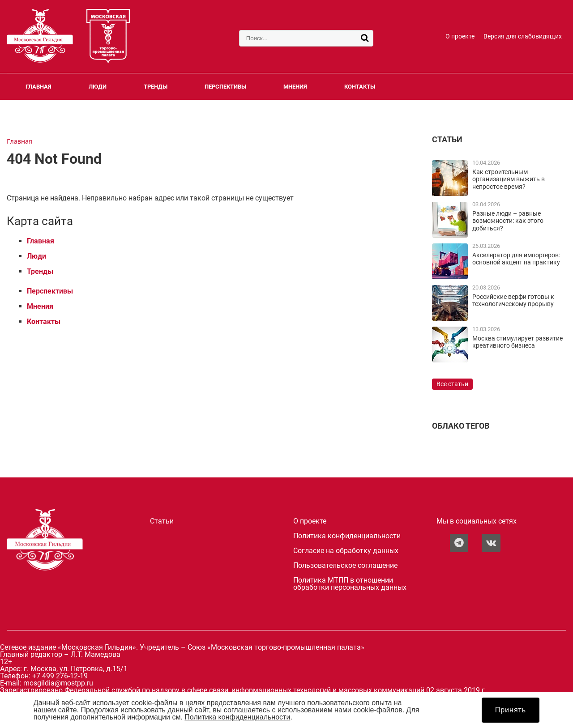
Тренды (156, 87)
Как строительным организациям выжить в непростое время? (509, 179)
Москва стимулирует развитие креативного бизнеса (517, 342)
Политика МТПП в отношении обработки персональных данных (350, 584)
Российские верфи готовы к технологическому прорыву (513, 300)
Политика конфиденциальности (347, 536)
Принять (511, 710)
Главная (38, 87)
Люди (98, 87)
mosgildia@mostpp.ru (58, 683)
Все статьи (452, 384)
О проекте (460, 36)
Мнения (295, 87)
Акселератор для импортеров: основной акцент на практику (516, 259)
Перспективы (225, 87)
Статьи (162, 521)
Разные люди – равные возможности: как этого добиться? (508, 221)
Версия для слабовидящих (523, 36)
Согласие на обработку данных (346, 551)
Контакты (360, 87)
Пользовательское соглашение (345, 566)
